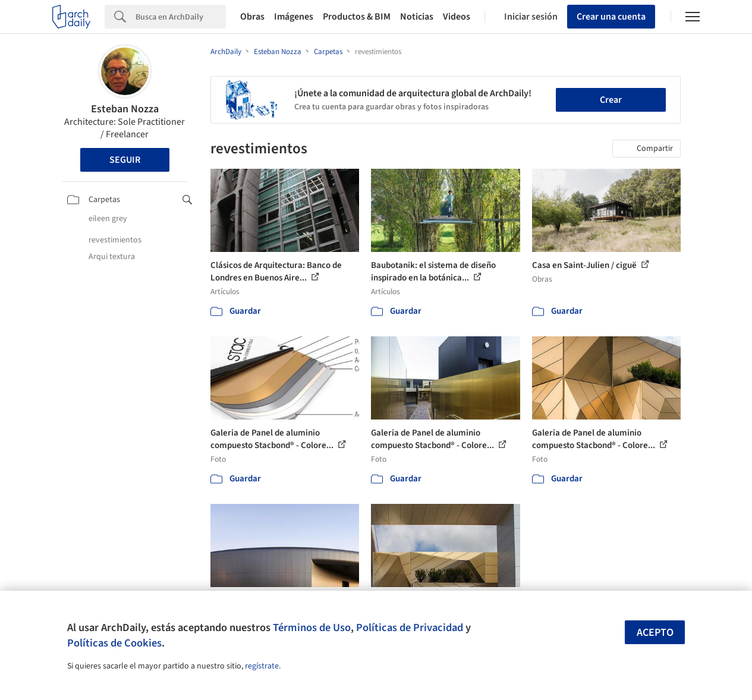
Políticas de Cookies (114, 643)
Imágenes (294, 17)
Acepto (655, 633)
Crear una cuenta (611, 17)
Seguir (125, 160)
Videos (457, 17)
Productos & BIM (357, 17)
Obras (252, 17)
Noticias (417, 17)
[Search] (181, 17)
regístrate (262, 666)
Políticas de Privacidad (410, 628)
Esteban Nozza (125, 109)
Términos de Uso (312, 628)
